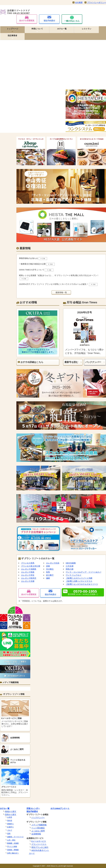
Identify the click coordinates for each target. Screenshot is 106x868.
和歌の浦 (70, 569)
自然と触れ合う (13, 853)
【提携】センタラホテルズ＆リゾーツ (82, 584)
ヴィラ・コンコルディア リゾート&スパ (83, 572)
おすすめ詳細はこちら (31, 362)
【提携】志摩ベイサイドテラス (79, 581)
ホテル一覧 (62, 29)
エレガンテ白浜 (53, 563)
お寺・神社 (11, 840)
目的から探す (11, 814)
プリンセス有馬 (28, 563)
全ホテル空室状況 (27, 19)
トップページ (12, 29)
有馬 (48, 572)
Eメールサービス (39, 841)
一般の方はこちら (72, 19)
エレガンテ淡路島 (29, 569)
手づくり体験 (12, 846)
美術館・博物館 (13, 850)
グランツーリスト (39, 844)
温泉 (9, 834)
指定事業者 (12, 36)
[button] (20, 538)
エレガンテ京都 (28, 581)
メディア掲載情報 (39, 825)
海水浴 (10, 821)
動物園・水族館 (13, 843)
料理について (37, 29)
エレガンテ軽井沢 (29, 578)
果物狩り (10, 824)
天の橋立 (50, 569)
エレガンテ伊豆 (28, 575)
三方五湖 (70, 566)
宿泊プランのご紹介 (40, 847)
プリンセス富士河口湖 (31, 566)
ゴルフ (10, 830)
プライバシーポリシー (97, 2)
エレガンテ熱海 (28, 572)
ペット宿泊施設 (38, 828)
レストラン (87, 29)
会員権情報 (36, 834)
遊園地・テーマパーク (15, 837)
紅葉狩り (10, 827)
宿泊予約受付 (49, 19)
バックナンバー (93, 362)
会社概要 (79, 2)
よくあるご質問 (38, 831)
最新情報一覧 (61, 292)
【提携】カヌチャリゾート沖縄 (79, 578)
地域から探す (11, 811)
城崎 (48, 578)
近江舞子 (50, 575)
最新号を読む (71, 362)
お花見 (10, 817)
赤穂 (48, 566)
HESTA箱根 (71, 563)
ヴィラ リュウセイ (74, 575)
